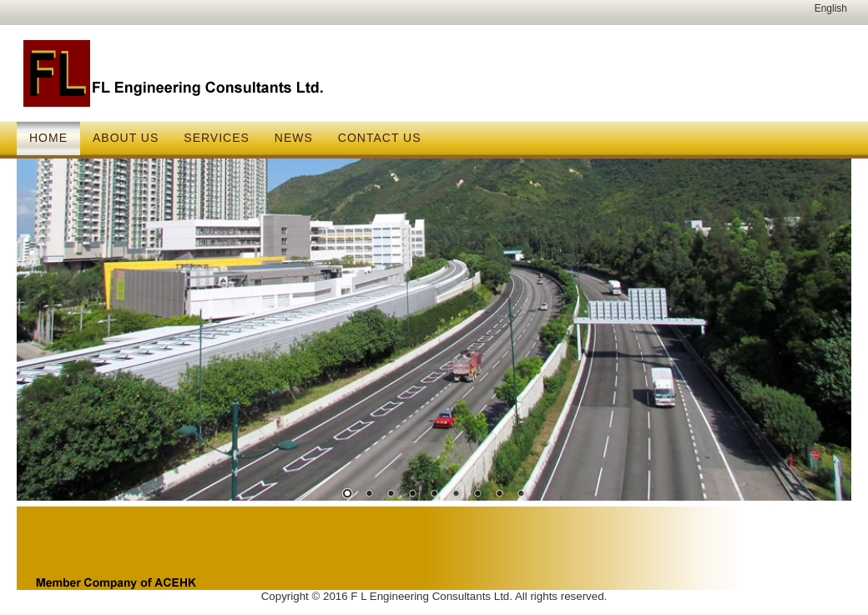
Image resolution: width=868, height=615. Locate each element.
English (831, 8)
